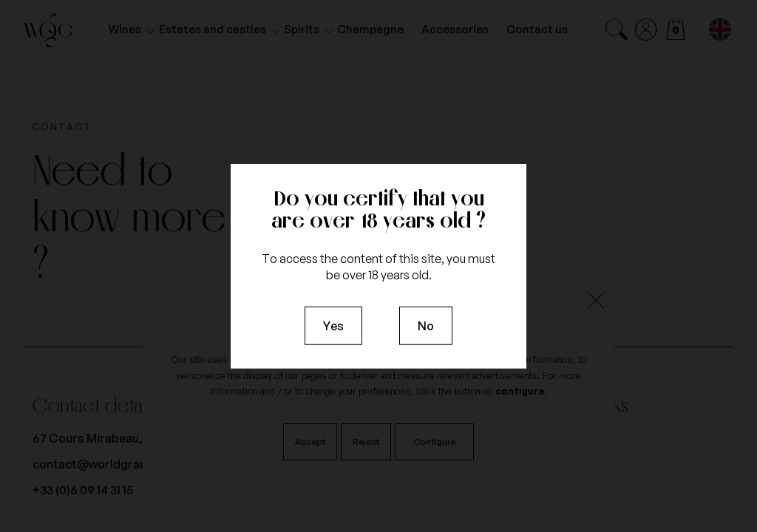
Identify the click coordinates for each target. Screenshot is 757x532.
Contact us (537, 29)
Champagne (370, 29)
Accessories (455, 29)
